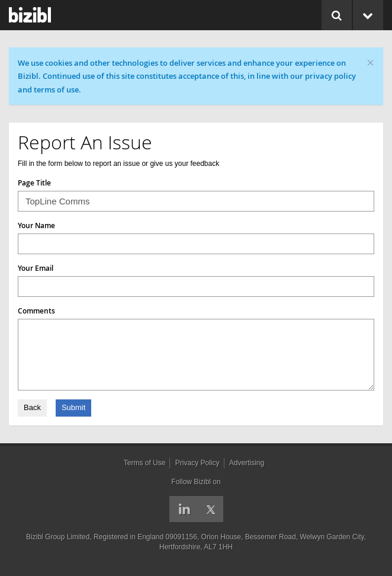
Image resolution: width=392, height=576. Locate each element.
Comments (36, 311)
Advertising (247, 463)
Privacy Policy (197, 463)
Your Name (36, 225)
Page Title (34, 183)
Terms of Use (145, 463)
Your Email (36, 268)
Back (32, 407)
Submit (73, 407)
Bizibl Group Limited (58, 537)
